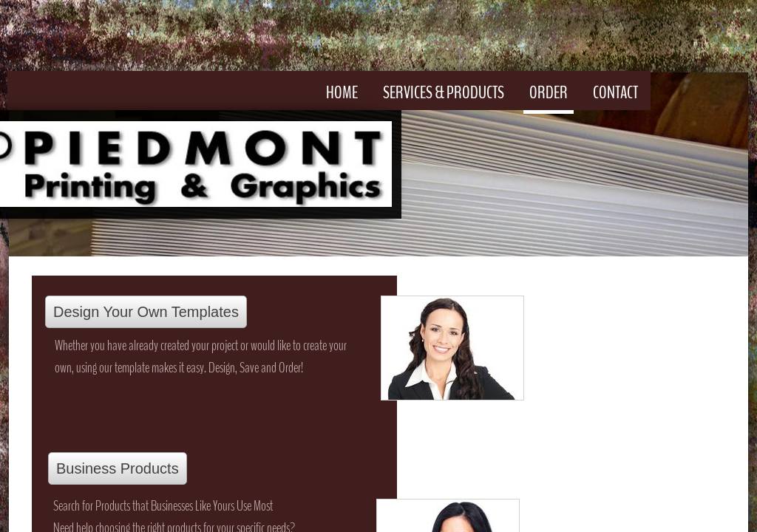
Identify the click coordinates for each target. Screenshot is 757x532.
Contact (615, 92)
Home (342, 92)
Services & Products (444, 92)
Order (549, 92)
